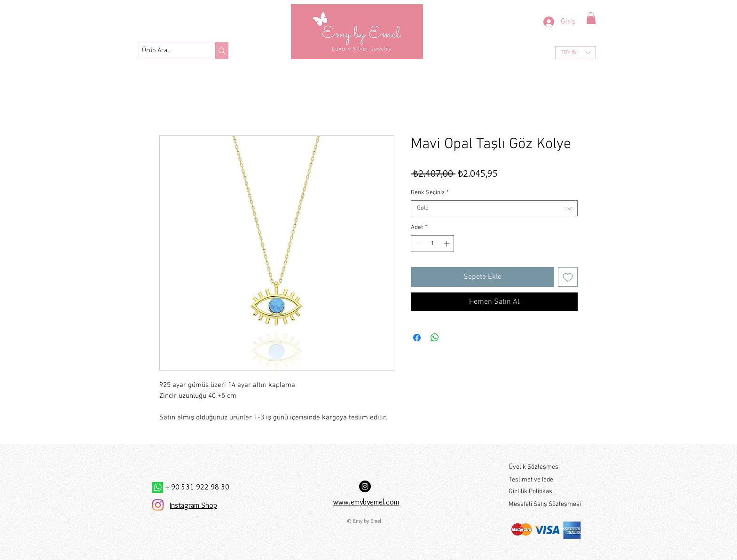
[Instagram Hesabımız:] (365, 486)
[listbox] (576, 53)
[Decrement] (418, 244)
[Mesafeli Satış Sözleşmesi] (545, 504)
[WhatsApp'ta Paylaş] (435, 338)
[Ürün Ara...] (169, 51)
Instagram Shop (193, 505)
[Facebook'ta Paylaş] (417, 338)
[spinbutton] (433, 244)
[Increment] (447, 244)
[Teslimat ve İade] (545, 480)
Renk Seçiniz (430, 193)
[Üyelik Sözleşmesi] (545, 467)
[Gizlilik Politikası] (545, 492)
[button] (591, 18)
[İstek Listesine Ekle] (568, 277)
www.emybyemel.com (366, 502)
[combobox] (494, 208)
